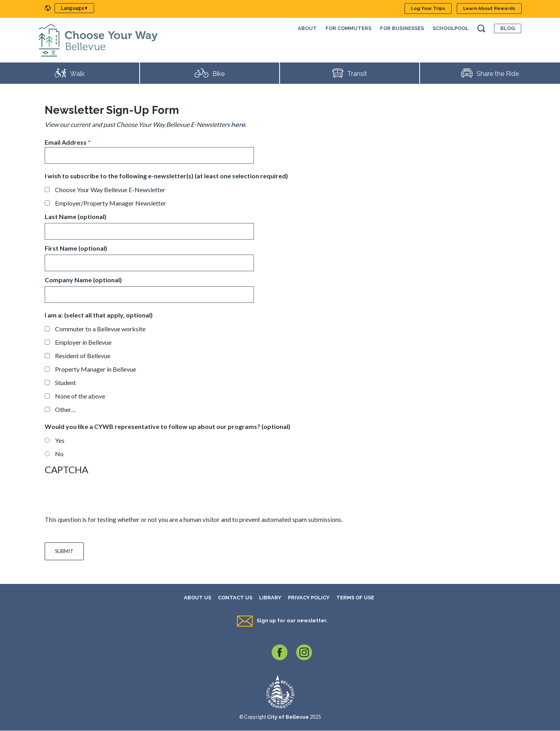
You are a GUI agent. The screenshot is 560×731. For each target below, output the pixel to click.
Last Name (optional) (76, 216)
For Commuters (348, 28)
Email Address (66, 142)
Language (73, 8)
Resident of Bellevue (83, 356)
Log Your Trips (428, 8)
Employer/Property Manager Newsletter (111, 203)
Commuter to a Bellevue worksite (100, 329)
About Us (198, 598)
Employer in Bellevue (83, 342)
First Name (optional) (76, 248)
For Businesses (402, 28)
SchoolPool (451, 28)
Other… (65, 409)
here (238, 125)
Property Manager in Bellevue (96, 369)
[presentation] (105, 495)
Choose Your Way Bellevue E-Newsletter (110, 190)
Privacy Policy (309, 598)
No (59, 454)
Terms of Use (355, 598)
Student (65, 382)
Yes (60, 440)
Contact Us (235, 598)
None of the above (80, 396)
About (307, 28)
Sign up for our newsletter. (292, 620)
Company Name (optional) (83, 280)
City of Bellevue (288, 717)
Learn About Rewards (489, 8)
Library (270, 598)
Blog (508, 28)
